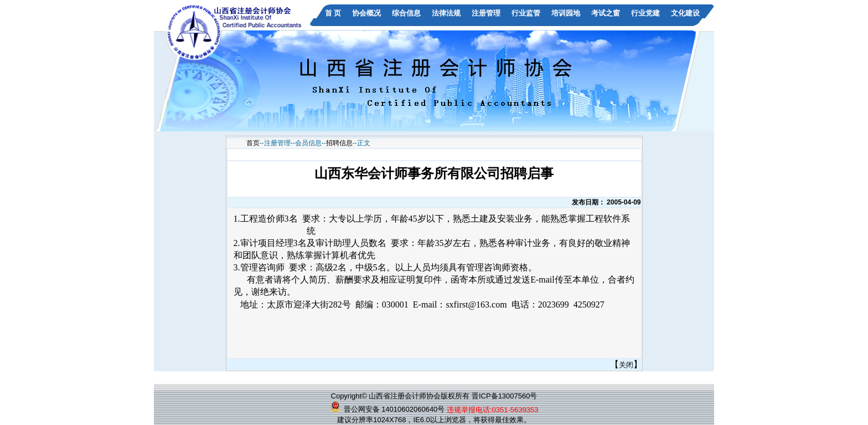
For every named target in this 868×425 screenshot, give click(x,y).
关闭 (626, 365)
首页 (253, 143)
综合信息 (406, 13)
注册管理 (486, 13)
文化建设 (685, 13)
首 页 (333, 13)
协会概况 (366, 13)
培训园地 (566, 13)
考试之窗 (606, 13)
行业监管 (526, 13)
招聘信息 (339, 143)
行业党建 (645, 13)
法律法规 (446, 13)
